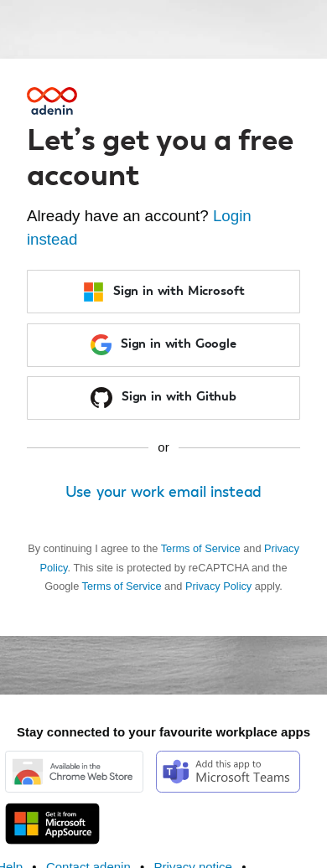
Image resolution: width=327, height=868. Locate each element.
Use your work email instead (164, 493)
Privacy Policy (218, 586)
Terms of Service (201, 548)
